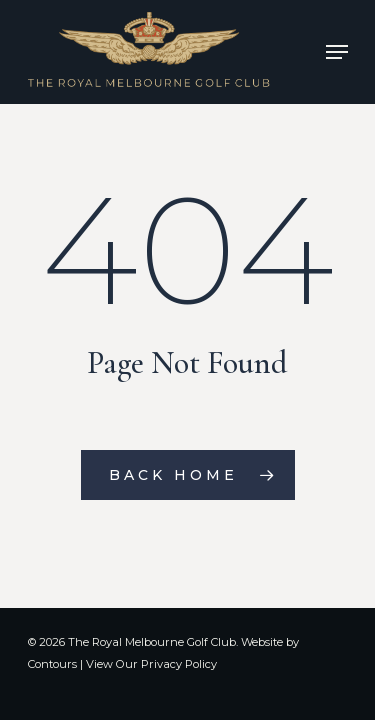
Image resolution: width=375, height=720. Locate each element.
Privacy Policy (179, 664)
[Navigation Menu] (337, 52)
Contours (52, 664)
